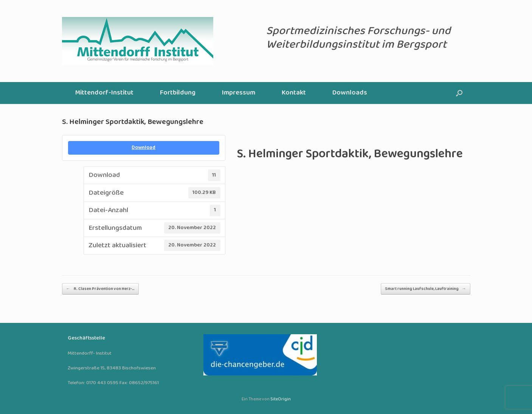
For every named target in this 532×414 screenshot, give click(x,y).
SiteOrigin (281, 399)
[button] (459, 93)
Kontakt (294, 93)
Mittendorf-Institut (104, 93)
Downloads (350, 93)
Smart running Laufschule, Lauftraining (426, 289)
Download (143, 148)
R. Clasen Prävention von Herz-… (100, 289)
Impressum (239, 93)
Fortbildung (178, 93)
